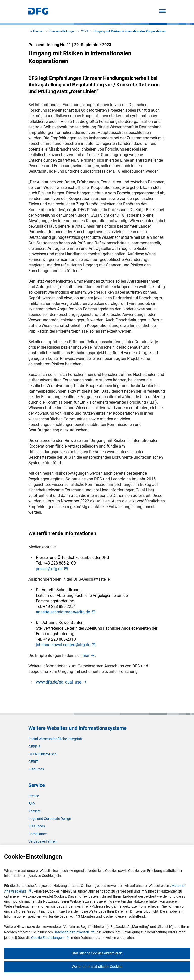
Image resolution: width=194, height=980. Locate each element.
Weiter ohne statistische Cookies (97, 967)
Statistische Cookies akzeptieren (97, 953)
